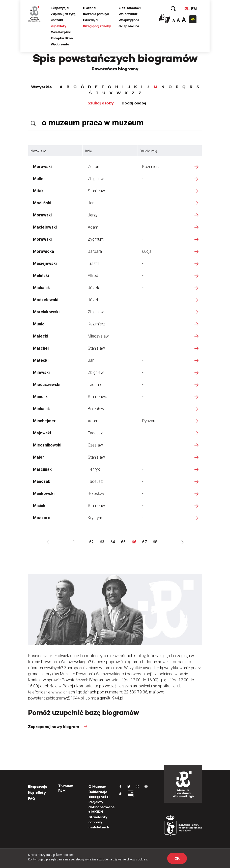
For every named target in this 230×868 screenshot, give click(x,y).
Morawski (42, 167)
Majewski (42, 433)
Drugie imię (148, 151)
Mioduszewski (47, 385)
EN (194, 9)
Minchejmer (44, 421)
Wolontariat (128, 14)
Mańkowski (44, 494)
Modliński (42, 203)
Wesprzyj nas (129, 20)
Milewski (41, 372)
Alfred (93, 276)
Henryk (94, 469)
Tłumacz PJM (66, 788)
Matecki (41, 360)
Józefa (94, 288)
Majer (39, 457)
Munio (39, 324)
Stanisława (97, 397)
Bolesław (96, 409)
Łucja (147, 251)
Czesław (95, 445)
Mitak (38, 191)
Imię (89, 151)
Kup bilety (58, 26)
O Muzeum (97, 787)
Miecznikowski (47, 445)
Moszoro (42, 518)
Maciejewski (45, 227)
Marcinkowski (46, 312)
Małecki (41, 336)
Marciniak (42, 469)
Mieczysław (98, 336)
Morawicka (44, 251)
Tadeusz (95, 433)
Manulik (40, 397)
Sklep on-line (129, 26)
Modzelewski (46, 300)
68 (155, 542)
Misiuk (39, 506)
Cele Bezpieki (61, 32)
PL (187, 9)
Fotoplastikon (62, 38)
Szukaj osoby (101, 103)
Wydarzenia (60, 44)
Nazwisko (38, 151)
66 (134, 542)
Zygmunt (96, 239)
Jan (91, 203)
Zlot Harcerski (130, 8)
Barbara (95, 251)
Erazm (93, 263)
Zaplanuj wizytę (63, 14)
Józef (93, 300)
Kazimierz (151, 167)
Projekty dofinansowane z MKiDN (102, 807)
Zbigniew (96, 179)
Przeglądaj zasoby (97, 26)
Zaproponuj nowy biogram (54, 727)
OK (177, 858)
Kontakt (57, 20)
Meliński (41, 276)
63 (102, 542)
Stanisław (96, 191)
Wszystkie (41, 87)
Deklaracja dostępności (99, 794)
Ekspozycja (60, 8)
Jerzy (93, 215)
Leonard (95, 385)
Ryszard (149, 421)
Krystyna (95, 518)
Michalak (41, 288)
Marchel (41, 348)
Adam (93, 227)
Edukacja (90, 20)
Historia (89, 8)
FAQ (32, 799)
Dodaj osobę (134, 103)
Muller (39, 179)
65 (123, 542)
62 (92, 542)
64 (113, 542)
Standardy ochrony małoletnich (99, 822)
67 (145, 542)
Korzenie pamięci (96, 14)
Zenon (93, 167)
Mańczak (42, 481)
